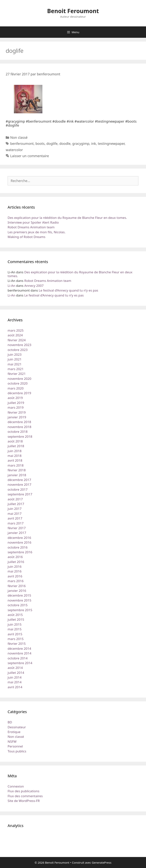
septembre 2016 (20, 552)
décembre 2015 (19, 595)
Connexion (16, 786)
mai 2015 (15, 629)
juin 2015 (15, 624)
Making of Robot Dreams (27, 237)
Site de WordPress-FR (24, 801)
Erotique (14, 732)
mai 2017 (15, 514)
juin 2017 (15, 509)
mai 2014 (15, 682)
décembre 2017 (19, 480)
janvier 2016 (17, 591)
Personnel (15, 746)
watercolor (14, 150)
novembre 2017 (19, 484)
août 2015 (15, 615)
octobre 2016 (18, 547)
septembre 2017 (20, 494)
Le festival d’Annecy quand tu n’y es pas (69, 290)
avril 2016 (15, 576)
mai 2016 (15, 571)
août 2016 (15, 557)
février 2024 (17, 340)
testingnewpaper (111, 143)
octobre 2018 (18, 432)
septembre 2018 (20, 436)
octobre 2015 (18, 605)
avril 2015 (15, 634)
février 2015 (17, 644)
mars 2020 (16, 388)
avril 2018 (15, 460)
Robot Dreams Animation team (31, 227)
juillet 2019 (16, 403)
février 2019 (17, 412)
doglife (52, 143)
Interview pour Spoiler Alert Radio (33, 222)
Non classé (19, 137)
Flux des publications (23, 791)
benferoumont (22, 143)
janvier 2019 (17, 417)
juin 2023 (15, 354)
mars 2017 (16, 523)
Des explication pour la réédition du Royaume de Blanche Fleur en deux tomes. (67, 218)
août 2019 (15, 398)
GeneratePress (102, 862)
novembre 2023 (19, 345)
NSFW (12, 741)
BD (10, 722)
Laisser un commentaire (30, 156)
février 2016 (17, 586)
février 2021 (17, 374)
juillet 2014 (16, 673)
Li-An (11, 286)
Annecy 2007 (34, 286)
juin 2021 (15, 359)
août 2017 (15, 499)
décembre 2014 (19, 648)
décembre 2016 (19, 538)
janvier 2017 (17, 533)
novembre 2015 (19, 600)
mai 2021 (15, 364)
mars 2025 (16, 330)
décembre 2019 (19, 393)
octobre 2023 (18, 350)
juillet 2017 (16, 504)
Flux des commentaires (25, 796)
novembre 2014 (19, 653)
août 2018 (15, 441)
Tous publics (17, 751)
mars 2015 (16, 639)
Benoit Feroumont (73, 11)
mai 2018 (15, 456)
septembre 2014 (20, 663)
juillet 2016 (16, 562)
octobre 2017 (18, 489)
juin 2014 (15, 677)
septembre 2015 (20, 610)
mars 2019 (16, 407)
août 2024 (15, 335)
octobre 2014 (18, 658)
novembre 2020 (19, 379)
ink (94, 143)
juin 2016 (15, 566)
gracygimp (81, 143)
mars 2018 (16, 465)
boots (40, 143)
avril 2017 (15, 518)
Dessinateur (17, 727)
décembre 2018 (19, 422)
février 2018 (17, 470)
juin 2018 (15, 451)
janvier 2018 (17, 475)
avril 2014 (15, 687)
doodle (65, 143)
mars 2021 (16, 369)
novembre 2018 (19, 427)
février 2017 (17, 528)
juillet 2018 (16, 446)
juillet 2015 (16, 619)
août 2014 (15, 668)
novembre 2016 (19, 542)
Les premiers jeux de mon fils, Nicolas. (37, 232)
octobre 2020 (18, 383)
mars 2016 (16, 581)
